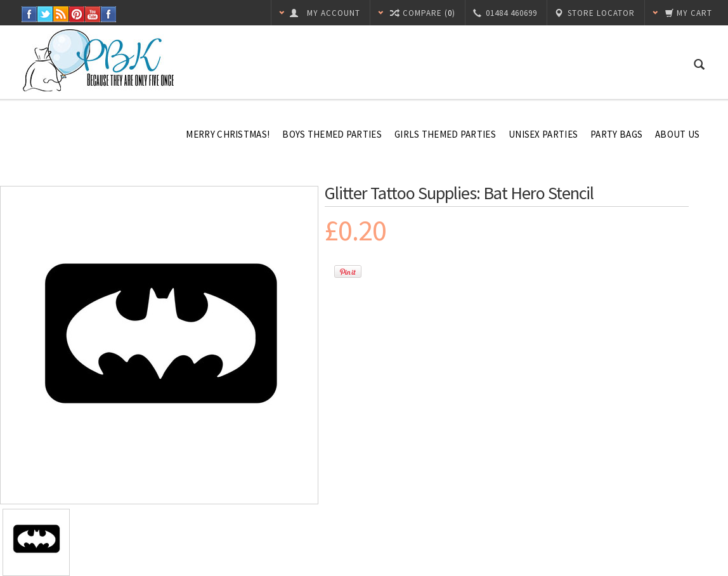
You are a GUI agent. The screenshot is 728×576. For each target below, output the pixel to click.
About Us (677, 134)
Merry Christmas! (228, 134)
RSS (61, 14)
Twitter (45, 14)
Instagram (109, 14)
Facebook (29, 14)
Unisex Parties (543, 134)
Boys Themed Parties (332, 134)
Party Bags (616, 134)
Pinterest (77, 14)
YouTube (93, 14)
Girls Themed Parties (445, 134)
